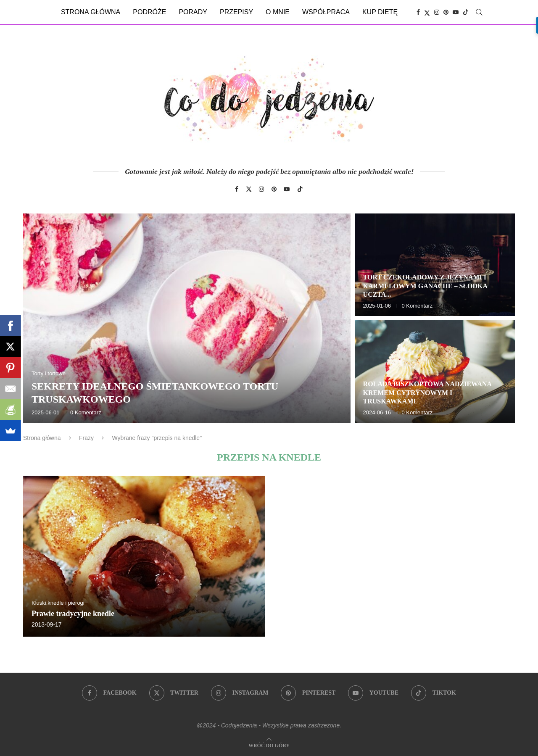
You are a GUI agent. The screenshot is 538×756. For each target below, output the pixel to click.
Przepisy (236, 12)
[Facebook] (418, 12)
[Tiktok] (466, 12)
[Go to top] (269, 745)
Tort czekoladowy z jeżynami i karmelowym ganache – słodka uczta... (425, 286)
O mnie (278, 12)
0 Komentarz (86, 412)
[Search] (479, 12)
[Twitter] (427, 12)
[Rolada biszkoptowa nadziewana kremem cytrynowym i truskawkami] (435, 371)
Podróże (149, 12)
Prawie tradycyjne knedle (73, 614)
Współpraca (326, 12)
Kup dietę (380, 12)
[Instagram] (437, 12)
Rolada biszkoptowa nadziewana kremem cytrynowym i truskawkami (427, 393)
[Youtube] (456, 12)
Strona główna (91, 12)
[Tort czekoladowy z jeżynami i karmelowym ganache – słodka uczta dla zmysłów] (435, 265)
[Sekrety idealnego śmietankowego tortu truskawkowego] (187, 318)
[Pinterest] (446, 12)
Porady (193, 12)
